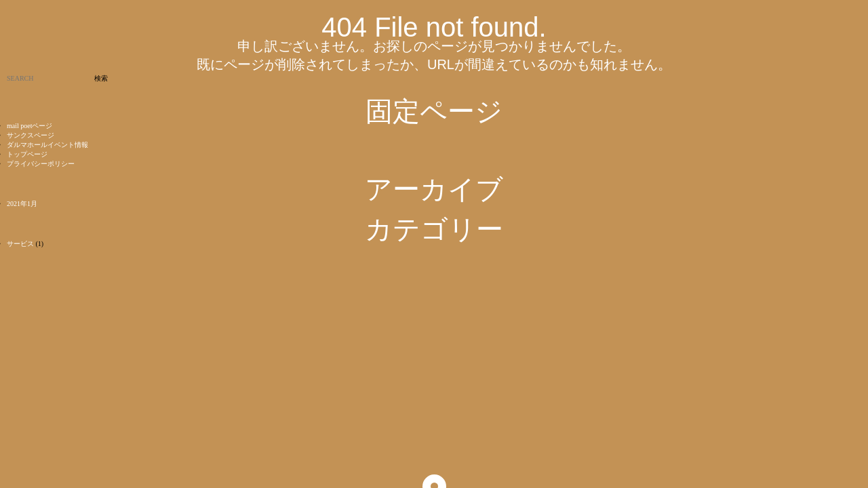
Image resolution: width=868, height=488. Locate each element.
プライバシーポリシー (41, 164)
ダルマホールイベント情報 (47, 145)
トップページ (27, 154)
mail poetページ (30, 126)
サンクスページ (31, 135)
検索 (101, 78)
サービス (20, 244)
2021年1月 (22, 204)
